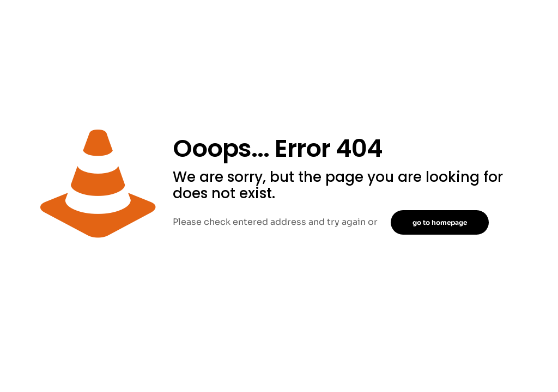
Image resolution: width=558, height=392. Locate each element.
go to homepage (440, 222)
